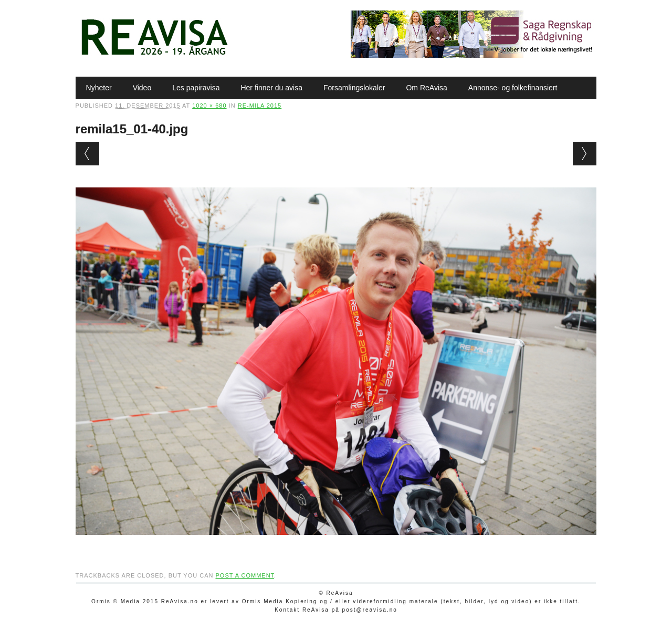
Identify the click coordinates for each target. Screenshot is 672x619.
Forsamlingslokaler (354, 88)
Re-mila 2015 (260, 106)
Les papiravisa (196, 88)
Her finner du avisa (271, 88)
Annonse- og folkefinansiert (513, 88)
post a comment (245, 575)
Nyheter (99, 88)
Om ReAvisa (426, 88)
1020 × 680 (209, 106)
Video (142, 88)
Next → (585, 154)
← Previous (87, 154)
